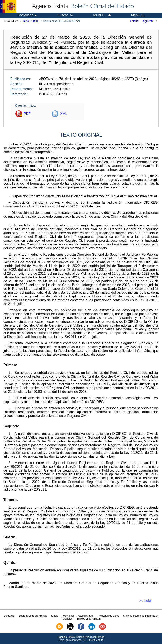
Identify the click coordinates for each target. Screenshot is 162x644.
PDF (27, 114)
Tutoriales (67, 619)
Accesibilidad (85, 616)
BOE (36, 21)
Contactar (9, 616)
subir (148, 601)
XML (64, 114)
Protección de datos (108, 616)
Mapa (54, 616)
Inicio (26, 21)
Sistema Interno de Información (141, 616)
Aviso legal (68, 616)
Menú (138, 15)
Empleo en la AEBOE (89, 619)
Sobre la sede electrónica (33, 616)
